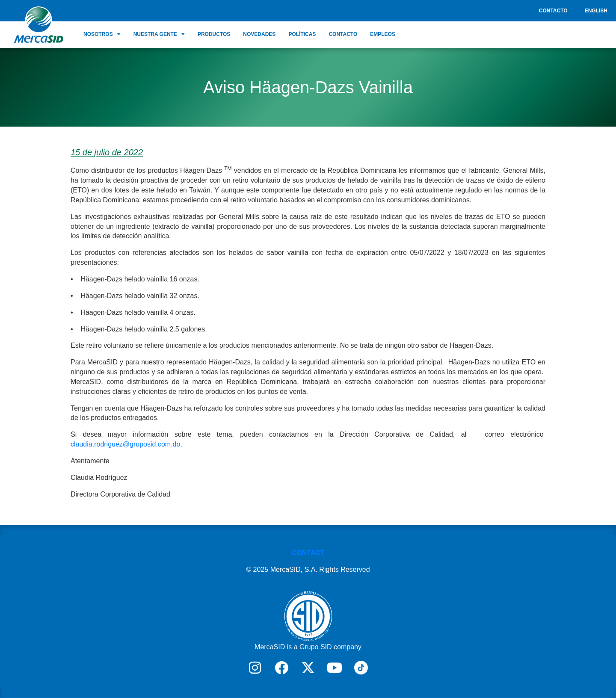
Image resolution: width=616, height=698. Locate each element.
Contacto (553, 11)
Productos (214, 34)
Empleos (383, 34)
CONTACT (308, 553)
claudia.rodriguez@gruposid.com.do (125, 444)
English (596, 11)
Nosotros (102, 34)
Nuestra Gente (159, 34)
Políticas (302, 34)
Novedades (259, 34)
